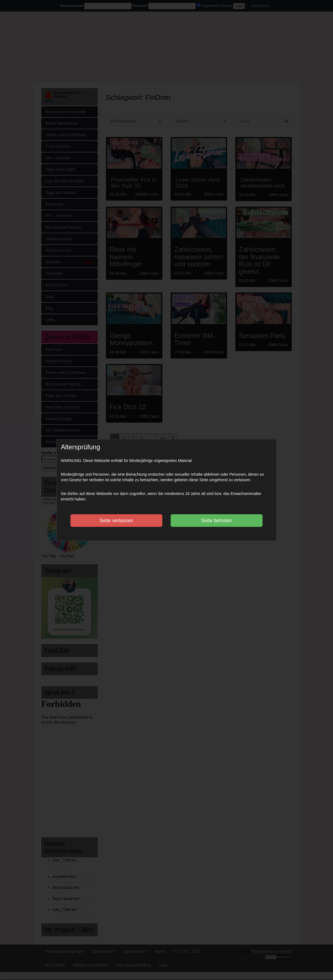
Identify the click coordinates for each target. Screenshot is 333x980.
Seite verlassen (116, 521)
